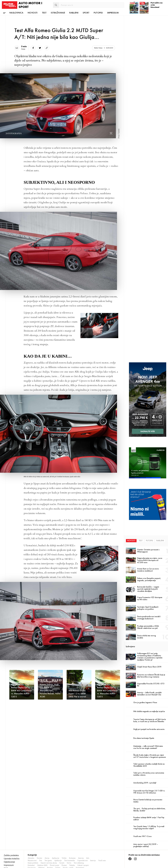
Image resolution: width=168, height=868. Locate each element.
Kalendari (31, 863)
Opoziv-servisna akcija (49, 861)
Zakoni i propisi (83, 863)
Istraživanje (58, 13)
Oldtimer (41, 866)
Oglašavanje (9, 860)
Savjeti (62, 861)
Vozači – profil (68, 866)
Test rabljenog (79, 861)
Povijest (50, 866)
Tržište (64, 856)
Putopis (149, 541)
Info (88, 856)
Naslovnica (16, 13)
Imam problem (33, 861)
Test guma (48, 858)
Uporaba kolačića (12, 856)
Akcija (47, 856)
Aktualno (31, 856)
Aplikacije (55, 856)
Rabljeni (74, 13)
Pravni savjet (54, 863)
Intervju (81, 856)
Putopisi (98, 13)
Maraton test (32, 858)
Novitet (39, 856)
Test (44, 13)
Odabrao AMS (42, 863)
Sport (86, 13)
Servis (69, 861)
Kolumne (72, 856)
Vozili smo (102, 858)
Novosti (33, 13)
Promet (64, 863)
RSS (6, 866)
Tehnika (72, 863)
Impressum (113, 13)
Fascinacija (32, 866)
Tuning (58, 866)
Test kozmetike (70, 858)
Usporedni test (83, 858)
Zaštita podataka (11, 853)
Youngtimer (80, 866)
